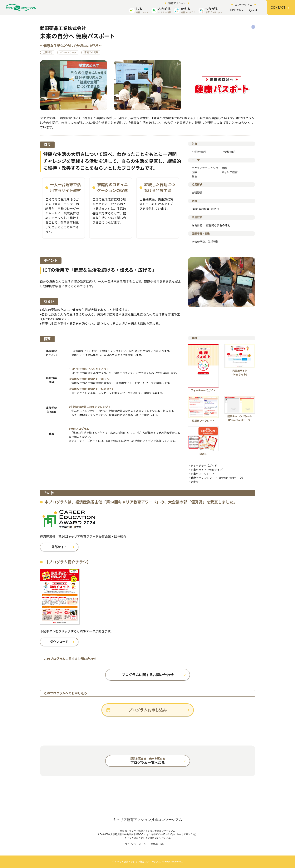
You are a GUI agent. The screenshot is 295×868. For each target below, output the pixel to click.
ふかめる (165, 10)
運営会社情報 (157, 844)
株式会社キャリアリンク (180, 834)
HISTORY (237, 10)
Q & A (253, 10)
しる (142, 10)
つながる (214, 10)
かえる (188, 10)
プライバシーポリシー (137, 844)
